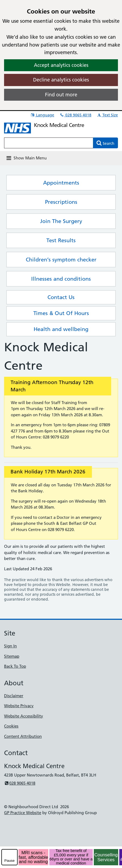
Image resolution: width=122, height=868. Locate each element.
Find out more (61, 95)
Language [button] (42, 115)
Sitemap (12, 656)
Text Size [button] (107, 115)
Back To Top (15, 666)
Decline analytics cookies (61, 80)
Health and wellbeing (61, 329)
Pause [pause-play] (9, 861)
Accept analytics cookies (61, 65)
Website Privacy (19, 706)
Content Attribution (23, 736)
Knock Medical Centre (59, 125)
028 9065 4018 (75, 115)
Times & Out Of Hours (61, 313)
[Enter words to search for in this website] (49, 143)
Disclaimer (14, 696)
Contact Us (61, 297)
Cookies (11, 726)
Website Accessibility (24, 716)
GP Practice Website (23, 813)
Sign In (10, 646)
